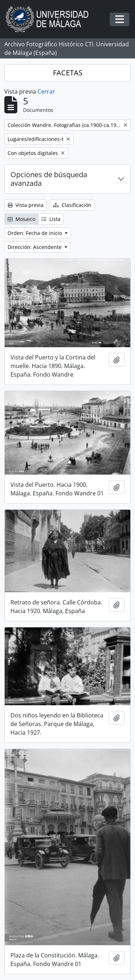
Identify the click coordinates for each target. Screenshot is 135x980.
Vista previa (26, 205)
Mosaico (21, 219)
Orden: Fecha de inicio (35, 233)
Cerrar (46, 91)
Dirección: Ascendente (35, 247)
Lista (51, 219)
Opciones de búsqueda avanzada (49, 179)
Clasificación (72, 205)
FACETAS (68, 73)
